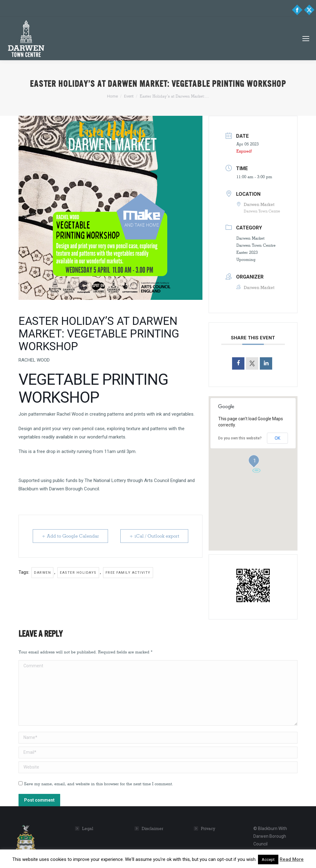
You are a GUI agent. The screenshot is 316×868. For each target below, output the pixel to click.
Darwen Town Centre (256, 245)
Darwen (42, 573)
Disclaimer (152, 829)
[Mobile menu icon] (306, 39)
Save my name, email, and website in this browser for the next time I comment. (99, 784)
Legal (88, 829)
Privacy (208, 829)
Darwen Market (250, 238)
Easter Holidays (78, 573)
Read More (292, 859)
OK (277, 438)
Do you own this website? (240, 438)
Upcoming (246, 259)
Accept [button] (268, 860)
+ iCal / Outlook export (154, 536)
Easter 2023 (247, 252)
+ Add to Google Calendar (70, 536)
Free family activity (128, 573)
